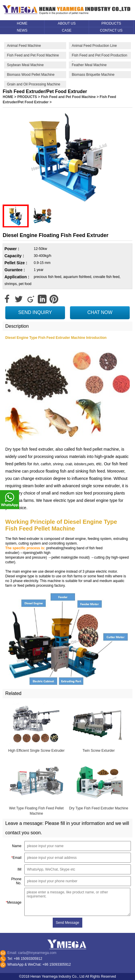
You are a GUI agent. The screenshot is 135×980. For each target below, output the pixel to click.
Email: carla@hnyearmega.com (32, 953)
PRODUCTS (27, 97)
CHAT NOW (100, 312)
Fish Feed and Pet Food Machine (68, 97)
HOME (8, 97)
